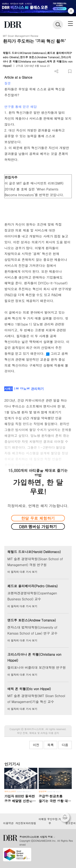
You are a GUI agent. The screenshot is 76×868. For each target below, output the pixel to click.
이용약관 (8, 823)
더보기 (56, 71)
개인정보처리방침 (26, 823)
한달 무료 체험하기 (38, 518)
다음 (65, 745)
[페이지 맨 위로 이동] (66, 818)
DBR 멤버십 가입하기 (38, 526)
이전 (36, 745)
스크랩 (70, 71)
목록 (50, 745)
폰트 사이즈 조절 (63, 71)
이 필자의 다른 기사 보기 (22, 572)
